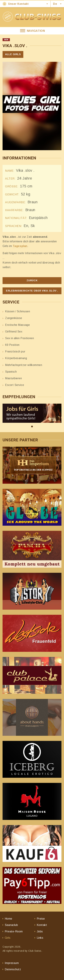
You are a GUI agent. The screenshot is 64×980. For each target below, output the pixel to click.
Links (40, 938)
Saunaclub (11, 925)
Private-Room (14, 931)
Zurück (32, 280)
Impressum (12, 963)
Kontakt (42, 925)
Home (9, 919)
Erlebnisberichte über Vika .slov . (32, 291)
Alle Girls (13, 54)
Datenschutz (13, 969)
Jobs (40, 931)
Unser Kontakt (16, 4)
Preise (41, 919)
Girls (8, 938)
